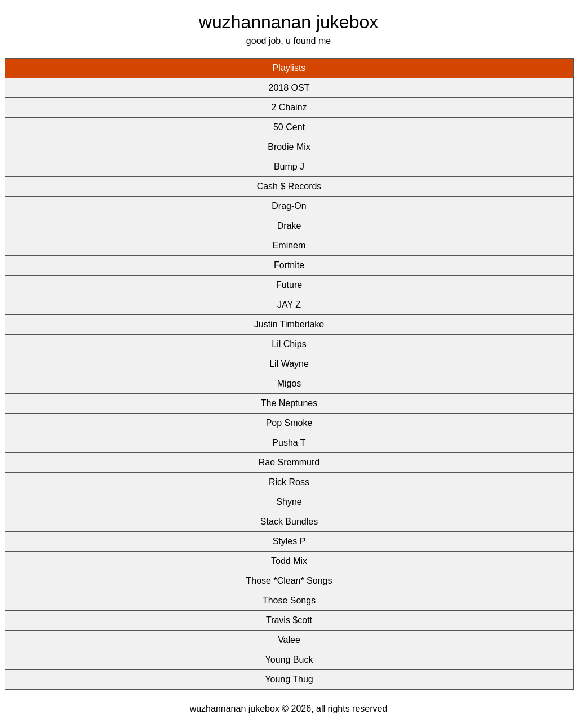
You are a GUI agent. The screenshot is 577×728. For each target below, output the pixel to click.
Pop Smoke (289, 423)
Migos (289, 383)
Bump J (289, 167)
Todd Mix (289, 561)
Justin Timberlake (289, 324)
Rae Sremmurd (289, 462)
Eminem (289, 245)
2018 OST (289, 88)
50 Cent (289, 127)
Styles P (289, 541)
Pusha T (289, 443)
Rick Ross (289, 482)
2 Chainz (289, 107)
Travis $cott (289, 620)
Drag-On (289, 206)
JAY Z (289, 305)
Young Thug (289, 679)
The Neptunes (289, 403)
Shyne (289, 502)
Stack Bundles (289, 521)
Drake (289, 226)
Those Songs (289, 600)
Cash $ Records (289, 186)
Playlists (289, 68)
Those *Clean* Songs (289, 581)
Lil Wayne (289, 364)
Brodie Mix (289, 147)
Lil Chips (289, 344)
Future (289, 285)
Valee (289, 640)
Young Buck (289, 660)
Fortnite (289, 265)
